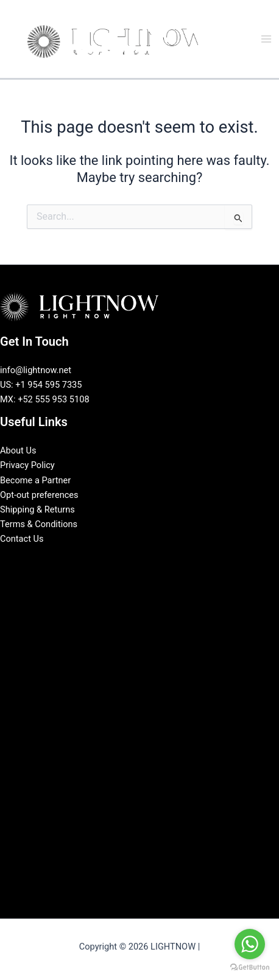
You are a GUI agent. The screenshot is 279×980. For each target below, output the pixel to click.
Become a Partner (35, 480)
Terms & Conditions (39, 524)
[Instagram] (149, 560)
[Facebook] (112, 560)
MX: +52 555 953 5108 (45, 399)
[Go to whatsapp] (250, 944)
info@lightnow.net (36, 370)
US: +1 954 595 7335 (41, 385)
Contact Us (22, 539)
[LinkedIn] (130, 560)
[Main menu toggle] (266, 39)
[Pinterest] (167, 560)
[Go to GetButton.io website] (250, 968)
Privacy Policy (27, 465)
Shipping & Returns (37, 509)
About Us (18, 450)
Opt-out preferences (39, 495)
